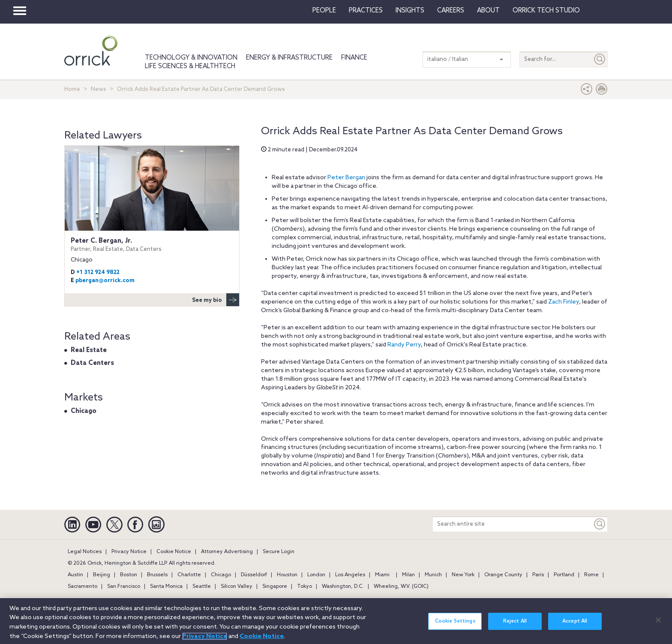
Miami (382, 575)
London (316, 575)
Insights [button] (410, 11)
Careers (451, 11)
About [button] (488, 11)
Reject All (515, 624)
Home (72, 89)
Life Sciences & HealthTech (190, 66)
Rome (591, 575)
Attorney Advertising (227, 552)
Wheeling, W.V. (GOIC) (401, 587)
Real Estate (89, 350)
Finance (354, 58)
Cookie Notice (174, 552)
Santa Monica (166, 587)
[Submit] (600, 59)
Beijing (102, 575)
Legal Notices (85, 552)
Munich (433, 575)
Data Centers (92, 363)
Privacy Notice (129, 552)
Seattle (202, 587)
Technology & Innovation (191, 58)
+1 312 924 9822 (98, 272)
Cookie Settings (455, 624)
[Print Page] (602, 91)
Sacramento (82, 587)
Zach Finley (564, 302)
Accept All (575, 624)
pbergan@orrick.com (105, 281)
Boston (129, 575)
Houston (287, 575)
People (324, 11)
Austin (75, 575)
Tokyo (304, 587)
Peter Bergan (346, 178)
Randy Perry (404, 345)
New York (463, 575)
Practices (366, 11)
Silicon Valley (237, 587)
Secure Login (279, 552)
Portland (564, 575)
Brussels (157, 575)
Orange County (503, 575)
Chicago (84, 411)
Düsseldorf (254, 575)
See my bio (216, 300)
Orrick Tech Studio (546, 11)
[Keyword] (600, 524)
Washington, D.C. (343, 587)
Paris (538, 575)
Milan (408, 575)
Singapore (275, 587)
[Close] (658, 623)
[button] (587, 91)
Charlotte (189, 575)
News (99, 89)
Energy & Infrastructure (289, 58)
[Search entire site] (513, 524)
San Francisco (124, 587)
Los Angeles (350, 575)
